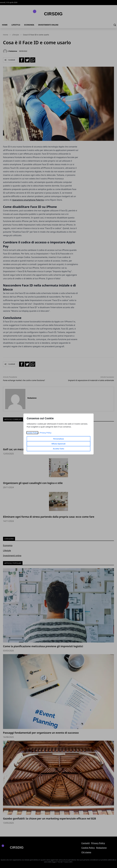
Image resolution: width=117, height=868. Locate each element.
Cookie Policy (32, 433)
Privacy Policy (46, 433)
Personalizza (58, 439)
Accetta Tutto (59, 449)
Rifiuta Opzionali (58, 444)
